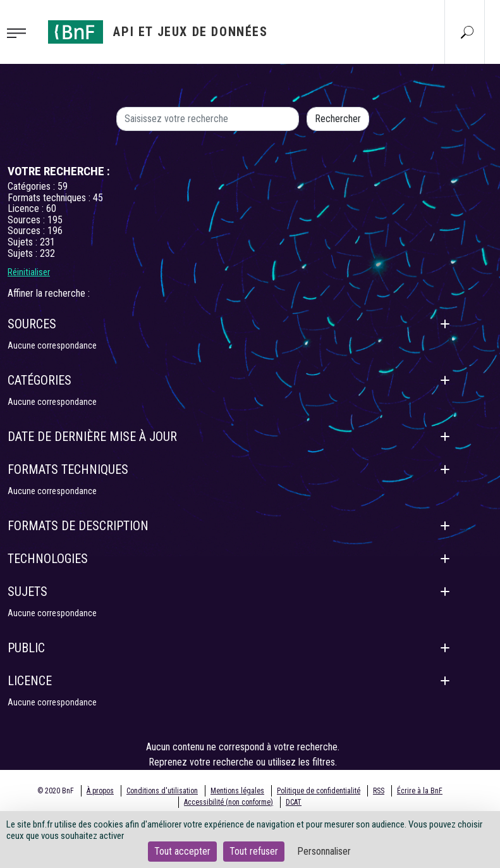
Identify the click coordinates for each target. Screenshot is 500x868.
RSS (379, 791)
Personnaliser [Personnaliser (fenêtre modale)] (324, 851)
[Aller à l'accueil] (158, 32)
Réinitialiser (29, 272)
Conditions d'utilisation (162, 791)
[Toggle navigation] (20, 32)
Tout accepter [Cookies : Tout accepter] (182, 851)
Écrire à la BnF (420, 791)
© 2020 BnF (56, 791)
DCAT (294, 802)
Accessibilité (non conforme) (229, 802)
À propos (100, 791)
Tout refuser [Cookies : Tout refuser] (254, 851)
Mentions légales (237, 791)
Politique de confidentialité (319, 791)
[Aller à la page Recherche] (467, 32)
